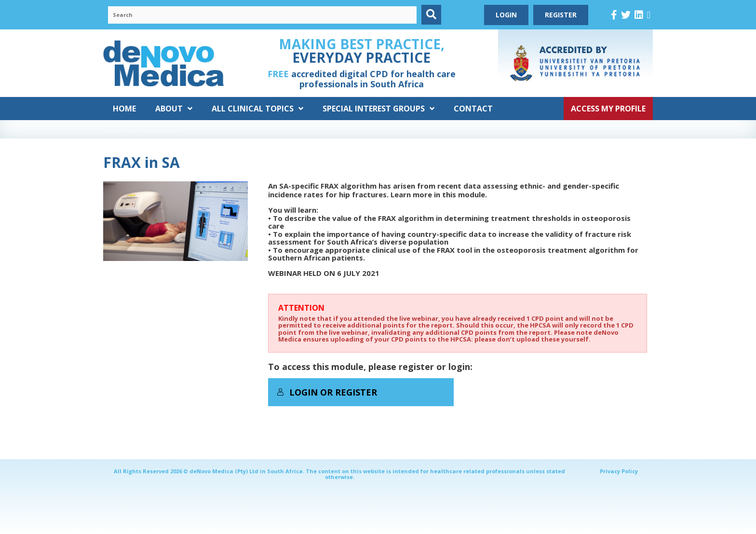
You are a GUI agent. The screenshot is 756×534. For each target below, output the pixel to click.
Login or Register (327, 392)
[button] (431, 15)
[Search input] (262, 15)
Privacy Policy (619, 471)
